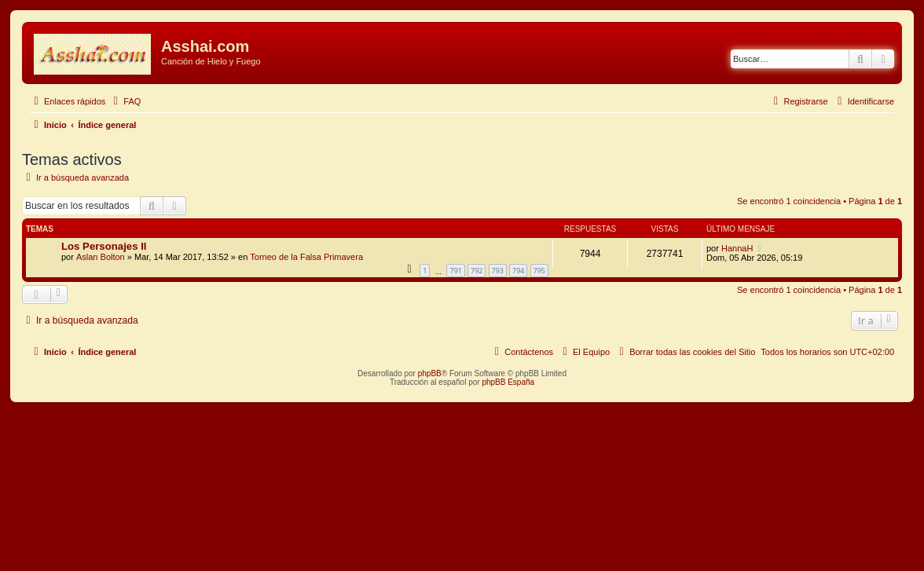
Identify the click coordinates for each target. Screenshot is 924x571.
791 (455, 271)
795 (539, 271)
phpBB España (508, 382)
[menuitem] (125, 101)
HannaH (737, 248)
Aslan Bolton (101, 257)
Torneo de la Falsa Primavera (306, 257)
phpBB (430, 373)
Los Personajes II (104, 246)
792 (477, 271)
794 (518, 271)
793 (498, 271)
